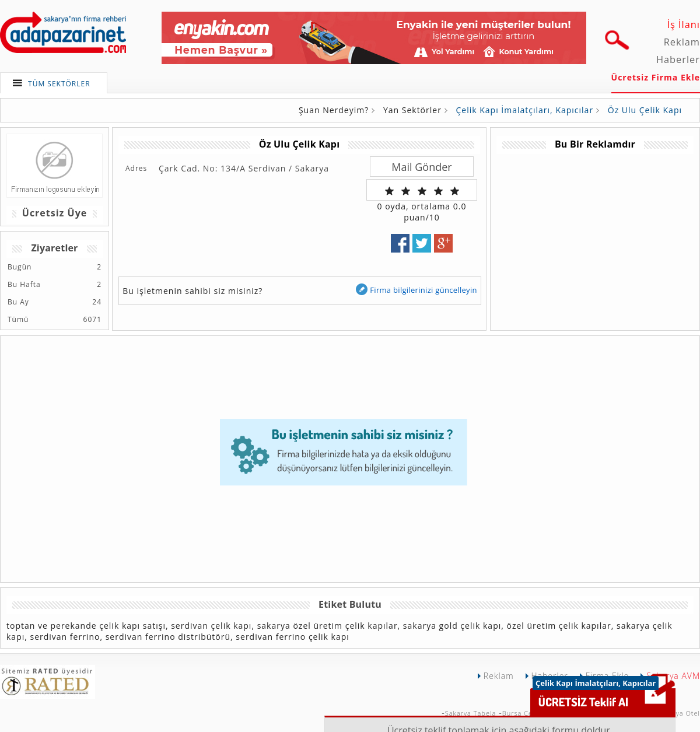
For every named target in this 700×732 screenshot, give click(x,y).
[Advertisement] (594, 236)
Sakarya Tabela (471, 713)
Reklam (682, 42)
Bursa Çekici (523, 713)
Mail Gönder (421, 167)
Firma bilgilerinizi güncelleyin (416, 290)
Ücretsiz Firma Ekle (656, 77)
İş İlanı (683, 24)
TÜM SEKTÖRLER (59, 84)
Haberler (678, 59)
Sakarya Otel (678, 713)
